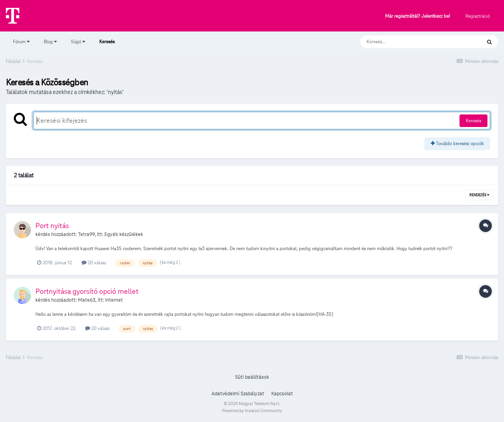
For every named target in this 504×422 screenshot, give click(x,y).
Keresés (107, 45)
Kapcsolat (282, 394)
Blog (50, 41)
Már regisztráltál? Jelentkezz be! (418, 16)
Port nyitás (52, 226)
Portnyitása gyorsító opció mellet (87, 291)
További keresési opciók (457, 143)
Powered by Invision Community (252, 411)
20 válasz (94, 263)
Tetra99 (86, 234)
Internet (114, 300)
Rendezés (479, 195)
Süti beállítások (252, 377)
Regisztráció (478, 16)
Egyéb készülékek (124, 234)
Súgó (78, 41)
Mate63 (87, 300)
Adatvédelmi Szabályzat (238, 394)
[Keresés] (413, 42)
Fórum (21, 41)
